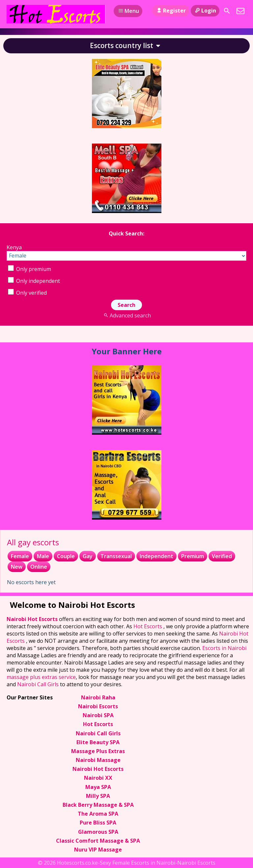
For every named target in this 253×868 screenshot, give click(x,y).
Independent (156, 556)
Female (20, 556)
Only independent (34, 281)
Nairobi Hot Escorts (33, 619)
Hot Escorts (148, 626)
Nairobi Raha (98, 697)
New (17, 567)
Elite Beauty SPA (98, 742)
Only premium (29, 269)
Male (43, 556)
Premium (193, 556)
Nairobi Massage (98, 760)
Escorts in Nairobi (224, 648)
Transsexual (116, 556)
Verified (222, 556)
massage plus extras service (41, 677)
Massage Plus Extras (98, 751)
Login (205, 11)
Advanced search (126, 315)
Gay (88, 556)
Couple (66, 556)
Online (39, 567)
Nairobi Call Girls (38, 684)
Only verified (27, 293)
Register (170, 11)
